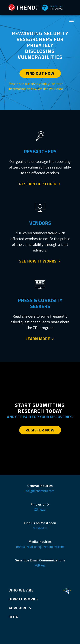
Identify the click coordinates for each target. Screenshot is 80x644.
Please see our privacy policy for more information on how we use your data (36, 86)
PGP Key (40, 565)
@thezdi (40, 509)
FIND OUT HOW (40, 73)
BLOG (13, 617)
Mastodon (40, 528)
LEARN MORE (38, 339)
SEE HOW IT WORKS (38, 261)
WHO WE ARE (21, 590)
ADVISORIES (20, 608)
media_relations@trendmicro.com (40, 547)
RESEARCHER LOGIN (38, 184)
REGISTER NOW (40, 430)
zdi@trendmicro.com (40, 491)
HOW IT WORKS (23, 599)
